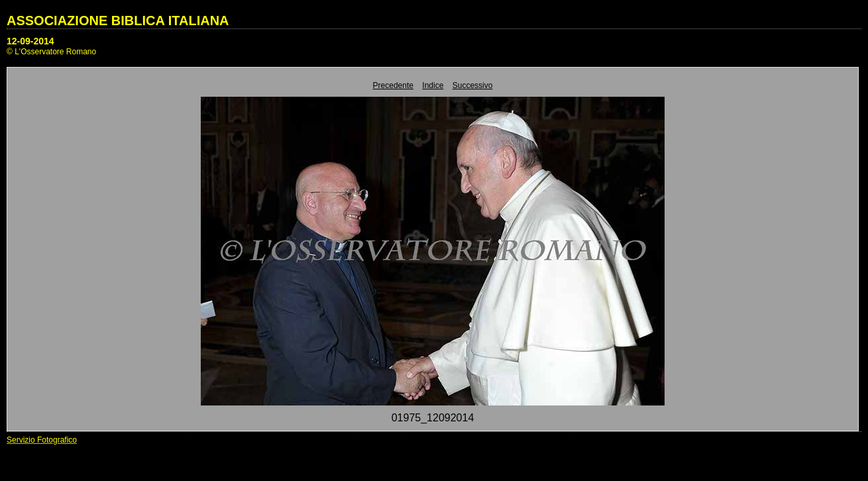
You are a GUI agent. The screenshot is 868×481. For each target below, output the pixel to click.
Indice (433, 85)
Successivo (473, 85)
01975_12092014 (433, 418)
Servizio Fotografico (42, 440)
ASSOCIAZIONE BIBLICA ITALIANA (118, 21)
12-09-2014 (30, 41)
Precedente (393, 85)
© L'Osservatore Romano (51, 52)
